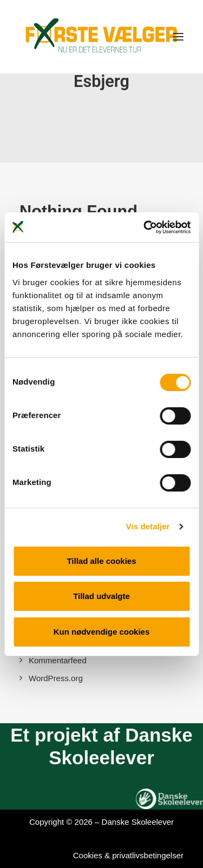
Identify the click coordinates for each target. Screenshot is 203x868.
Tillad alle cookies (101, 561)
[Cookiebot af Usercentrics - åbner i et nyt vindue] (145, 227)
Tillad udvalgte (101, 596)
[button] (178, 37)
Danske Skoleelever (138, 822)
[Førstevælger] (101, 37)
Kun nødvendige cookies (102, 632)
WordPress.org (56, 678)
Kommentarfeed (58, 660)
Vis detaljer (148, 526)
